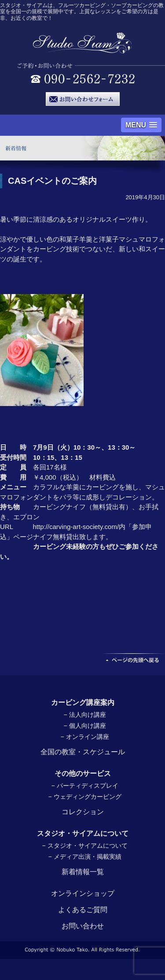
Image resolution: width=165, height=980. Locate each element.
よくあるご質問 (83, 910)
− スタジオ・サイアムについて (84, 846)
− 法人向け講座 (84, 715)
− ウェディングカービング (84, 797)
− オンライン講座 (84, 737)
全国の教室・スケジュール (83, 752)
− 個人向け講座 (84, 726)
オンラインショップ (83, 893)
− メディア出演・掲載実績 (84, 857)
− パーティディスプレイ (84, 786)
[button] (141, 125)
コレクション (83, 812)
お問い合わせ (83, 926)
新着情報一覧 (83, 872)
